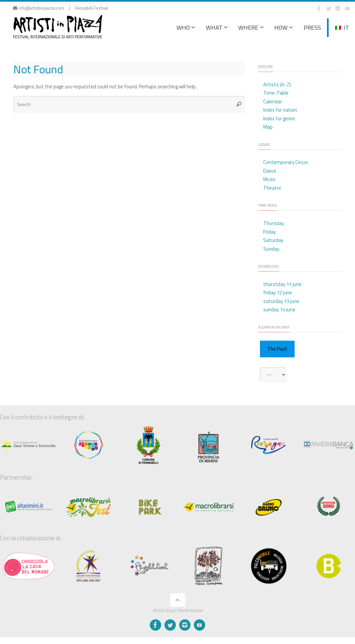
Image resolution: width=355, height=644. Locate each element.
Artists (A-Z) (277, 84)
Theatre (272, 188)
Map (268, 127)
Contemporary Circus (286, 162)
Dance (270, 171)
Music (269, 179)
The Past (277, 349)
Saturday (273, 240)
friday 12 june (278, 292)
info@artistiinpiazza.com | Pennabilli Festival (61, 8)
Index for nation (280, 110)
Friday (270, 232)
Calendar (273, 101)
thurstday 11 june (282, 284)
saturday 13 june (281, 301)
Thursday (274, 223)
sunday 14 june (279, 309)
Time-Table (276, 93)
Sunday (271, 249)
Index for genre (279, 118)
